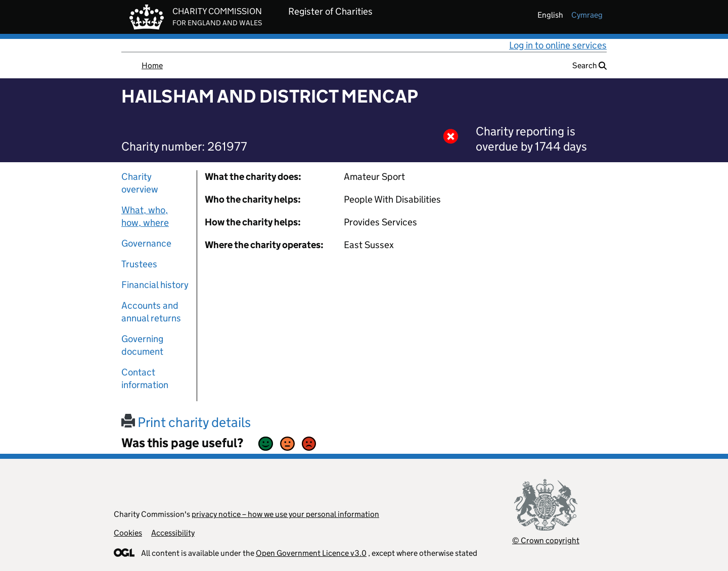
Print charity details (186, 422)
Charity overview (140, 183)
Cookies (128, 533)
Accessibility (173, 533)
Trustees (139, 264)
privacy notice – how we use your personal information (285, 514)
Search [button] (589, 65)
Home (152, 65)
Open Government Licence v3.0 (311, 553)
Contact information (145, 378)
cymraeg (587, 15)
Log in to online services (558, 45)
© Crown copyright (546, 540)
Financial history (155, 285)
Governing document (142, 345)
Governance (146, 243)
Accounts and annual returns (151, 312)
